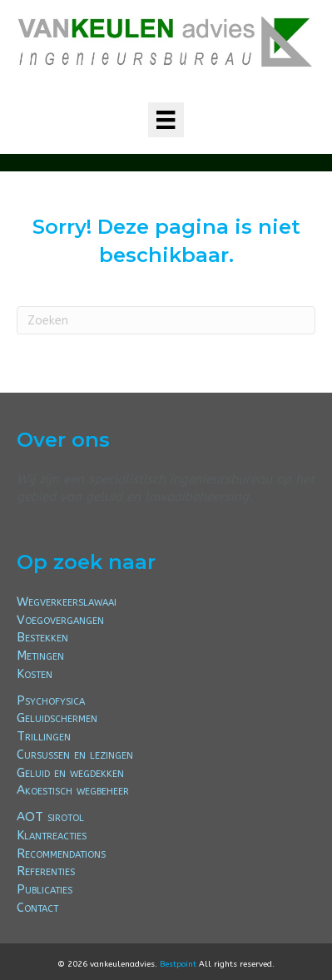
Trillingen (44, 736)
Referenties (46, 871)
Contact (37, 908)
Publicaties (45, 889)
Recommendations (61, 854)
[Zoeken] (166, 320)
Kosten (35, 674)
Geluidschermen (57, 718)
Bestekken (42, 637)
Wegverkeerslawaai (67, 601)
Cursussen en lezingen (75, 755)
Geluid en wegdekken (70, 773)
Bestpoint (178, 964)
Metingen (40, 656)
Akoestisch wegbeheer (73, 790)
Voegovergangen (60, 620)
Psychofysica (51, 700)
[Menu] (166, 120)
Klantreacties (52, 835)
